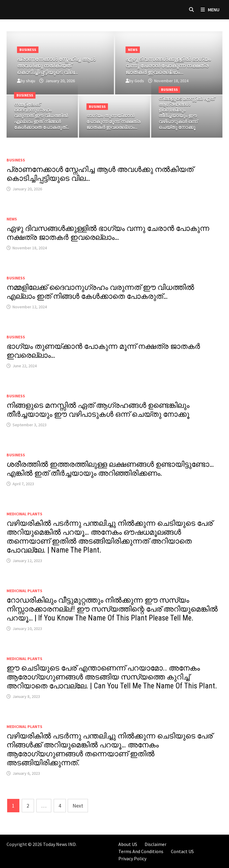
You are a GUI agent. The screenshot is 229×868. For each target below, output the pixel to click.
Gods (139, 81)
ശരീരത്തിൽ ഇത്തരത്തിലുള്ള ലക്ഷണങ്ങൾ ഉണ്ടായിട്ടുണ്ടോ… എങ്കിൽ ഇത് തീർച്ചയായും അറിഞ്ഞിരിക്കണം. (110, 469)
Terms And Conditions (141, 851)
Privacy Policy (132, 858)
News (133, 50)
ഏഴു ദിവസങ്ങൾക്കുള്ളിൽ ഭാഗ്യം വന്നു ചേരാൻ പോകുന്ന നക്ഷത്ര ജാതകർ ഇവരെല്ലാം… (108, 233)
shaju (31, 81)
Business (28, 50)
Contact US (182, 851)
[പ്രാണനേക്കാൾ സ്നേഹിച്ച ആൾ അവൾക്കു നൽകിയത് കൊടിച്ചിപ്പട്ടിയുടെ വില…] (60, 64)
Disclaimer (155, 844)
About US (128, 844)
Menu (210, 10)
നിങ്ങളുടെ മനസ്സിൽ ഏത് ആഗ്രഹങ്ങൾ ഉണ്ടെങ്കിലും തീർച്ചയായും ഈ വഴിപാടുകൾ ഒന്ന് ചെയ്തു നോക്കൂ (98, 410)
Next (78, 806)
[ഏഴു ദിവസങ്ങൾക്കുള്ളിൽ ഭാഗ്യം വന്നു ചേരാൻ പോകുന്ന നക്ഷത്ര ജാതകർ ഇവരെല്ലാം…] (169, 64)
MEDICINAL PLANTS (24, 514)
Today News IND (59, 844)
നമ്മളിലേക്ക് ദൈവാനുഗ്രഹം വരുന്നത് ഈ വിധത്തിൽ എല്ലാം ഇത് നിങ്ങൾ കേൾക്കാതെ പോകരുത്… (100, 292)
